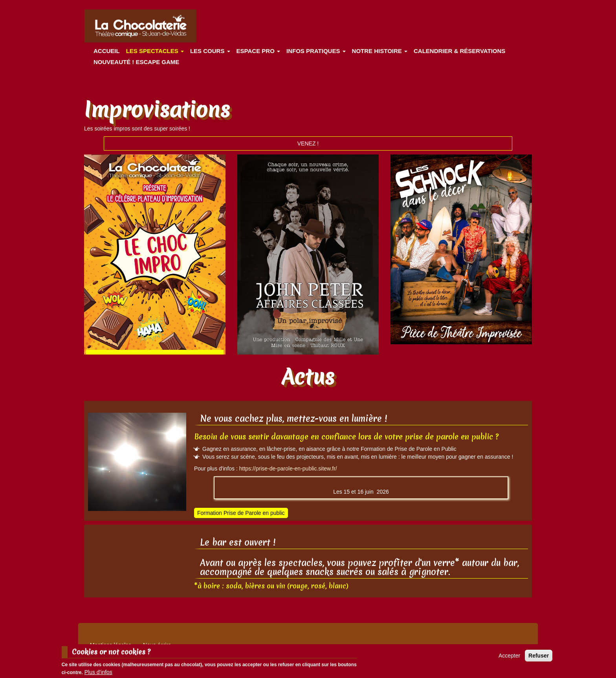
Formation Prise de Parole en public (241, 513)
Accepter (509, 656)
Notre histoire (380, 51)
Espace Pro (258, 51)
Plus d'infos (98, 672)
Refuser (539, 656)
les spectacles (155, 51)
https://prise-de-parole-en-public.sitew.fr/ (288, 469)
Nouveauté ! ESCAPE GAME (136, 62)
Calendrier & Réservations (459, 51)
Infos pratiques (316, 51)
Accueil (107, 51)
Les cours (210, 51)
